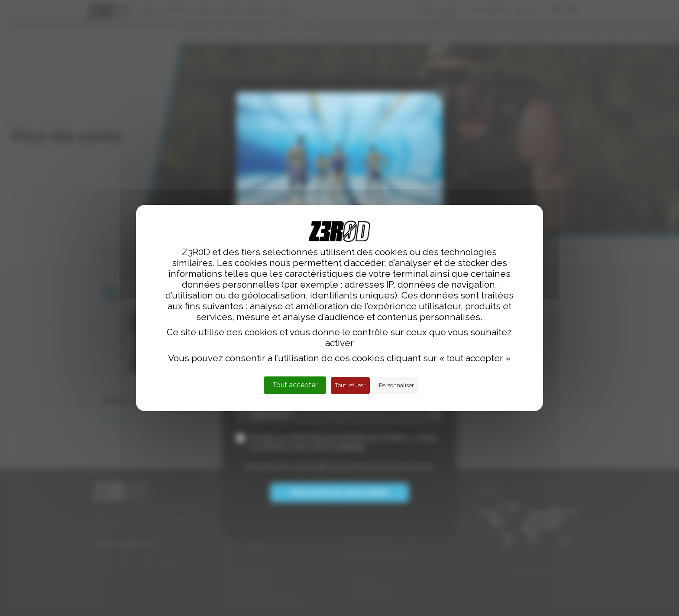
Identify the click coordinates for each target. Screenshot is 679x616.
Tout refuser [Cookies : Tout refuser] (350, 385)
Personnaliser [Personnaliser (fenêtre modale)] (396, 385)
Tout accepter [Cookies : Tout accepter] (295, 385)
